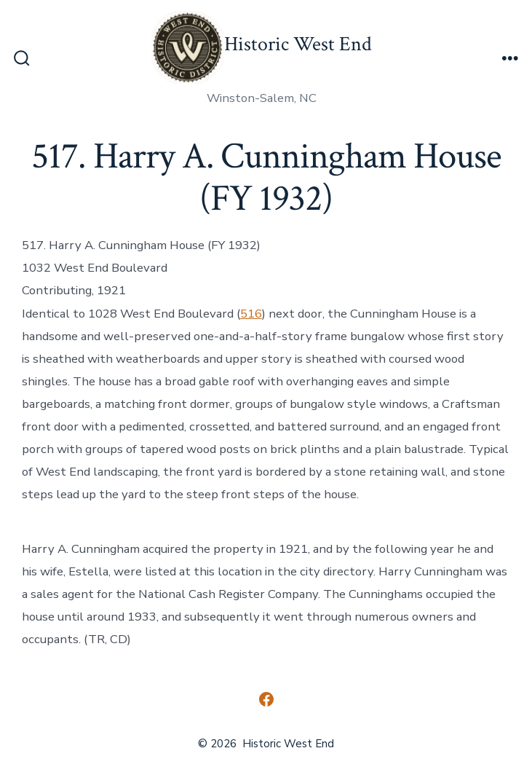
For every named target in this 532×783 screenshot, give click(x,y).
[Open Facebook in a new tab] (266, 699)
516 (251, 314)
